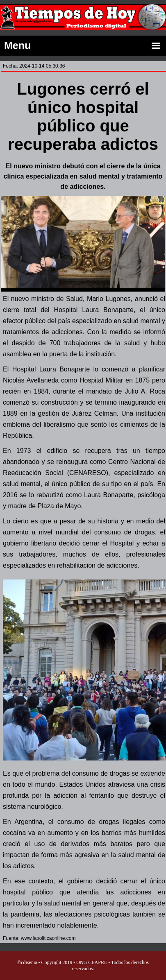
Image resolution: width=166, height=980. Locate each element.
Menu (83, 46)
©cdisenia (27, 962)
